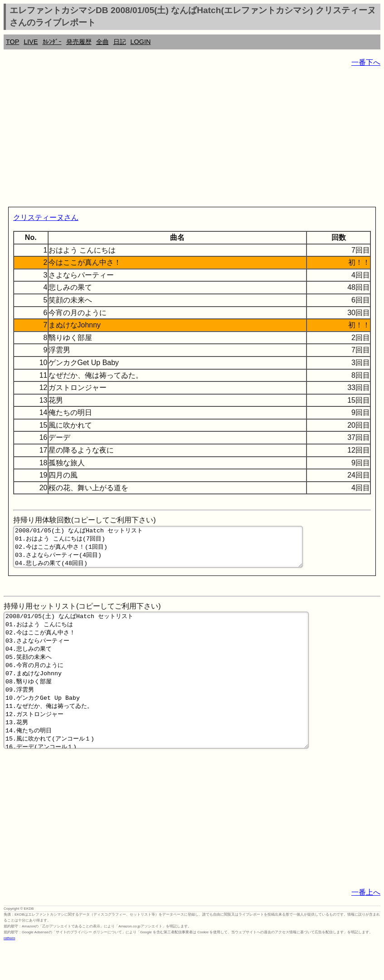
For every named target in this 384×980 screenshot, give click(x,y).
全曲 (102, 42)
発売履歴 (79, 42)
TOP (12, 42)
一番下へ (366, 62)
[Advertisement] (192, 139)
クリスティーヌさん (46, 217)
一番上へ (366, 928)
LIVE (31, 42)
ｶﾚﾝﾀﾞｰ (52, 42)
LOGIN (141, 42)
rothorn (9, 973)
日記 (120, 42)
